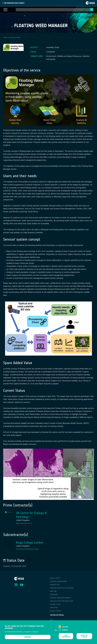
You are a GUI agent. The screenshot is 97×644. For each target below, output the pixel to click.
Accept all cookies (84, 637)
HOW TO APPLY (55, 578)
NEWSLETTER (55, 585)
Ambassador (54, 594)
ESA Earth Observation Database (60, 598)
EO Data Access (55, 604)
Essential (65, 627)
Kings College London (30, 543)
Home (5, 38)
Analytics (65, 631)
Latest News (54, 608)
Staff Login (53, 591)
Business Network (56, 611)
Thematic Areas (15, 38)
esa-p (52, 620)
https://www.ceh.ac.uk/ (24, 523)
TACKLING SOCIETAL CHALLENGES (62, 588)
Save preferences (66, 637)
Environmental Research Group (27, 549)
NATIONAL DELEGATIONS (58, 581)
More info (28, 638)
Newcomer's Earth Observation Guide (62, 601)
